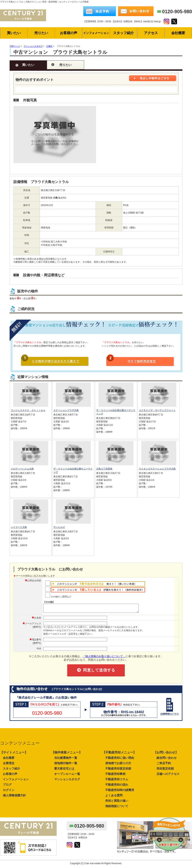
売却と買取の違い (117, 802)
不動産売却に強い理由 (120, 759)
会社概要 (9, 759)
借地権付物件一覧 (66, 765)
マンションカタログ (67, 781)
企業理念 (9, 765)
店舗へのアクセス (168, 776)
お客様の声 (10, 776)
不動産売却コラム (117, 781)
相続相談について (117, 808)
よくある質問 (114, 797)
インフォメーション (16, 781)
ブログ (7, 786)
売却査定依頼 (165, 770)
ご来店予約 (164, 765)
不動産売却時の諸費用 (120, 792)
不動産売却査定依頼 (118, 770)
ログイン (9, 792)
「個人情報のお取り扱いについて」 (104, 658)
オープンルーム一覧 (67, 776)
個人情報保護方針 (14, 797)
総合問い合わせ (167, 759)
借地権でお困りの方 (118, 765)
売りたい (65, 65)
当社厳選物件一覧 (66, 759)
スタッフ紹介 (12, 770)
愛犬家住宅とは (64, 770)
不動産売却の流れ (117, 786)
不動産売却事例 (115, 776)
